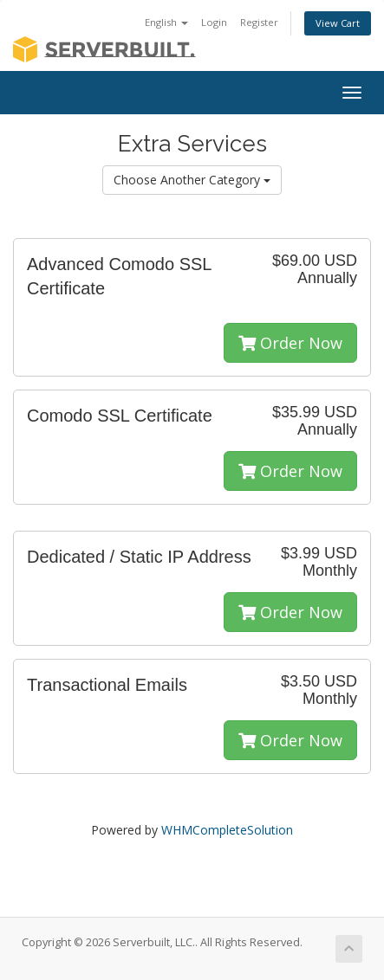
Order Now (290, 343)
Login (214, 22)
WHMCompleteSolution (227, 830)
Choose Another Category (192, 180)
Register (259, 22)
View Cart (338, 23)
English (166, 22)
